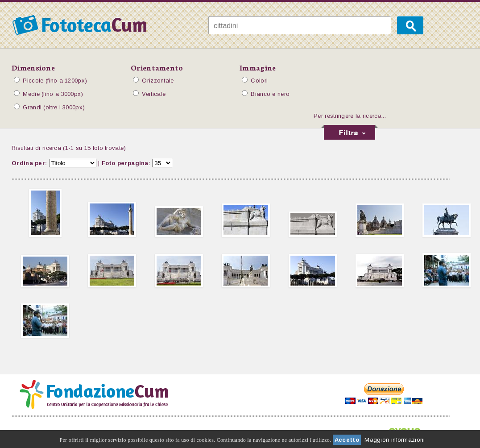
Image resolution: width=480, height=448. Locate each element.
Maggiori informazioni (395, 440)
